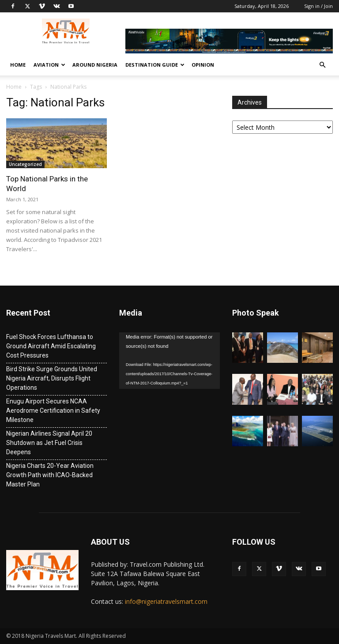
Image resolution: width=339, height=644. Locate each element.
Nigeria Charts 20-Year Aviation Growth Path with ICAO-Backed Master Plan (50, 475)
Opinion (203, 65)
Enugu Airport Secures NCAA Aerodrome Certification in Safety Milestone (53, 411)
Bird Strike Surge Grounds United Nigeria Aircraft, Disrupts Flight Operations (52, 378)
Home (18, 65)
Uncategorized (25, 164)
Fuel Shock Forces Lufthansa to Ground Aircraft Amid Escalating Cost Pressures (51, 346)
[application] (169, 361)
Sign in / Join (318, 6)
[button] (322, 65)
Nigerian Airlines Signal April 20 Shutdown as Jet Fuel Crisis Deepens (49, 443)
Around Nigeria (95, 65)
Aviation (49, 65)
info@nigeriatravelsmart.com (166, 601)
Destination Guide (155, 65)
